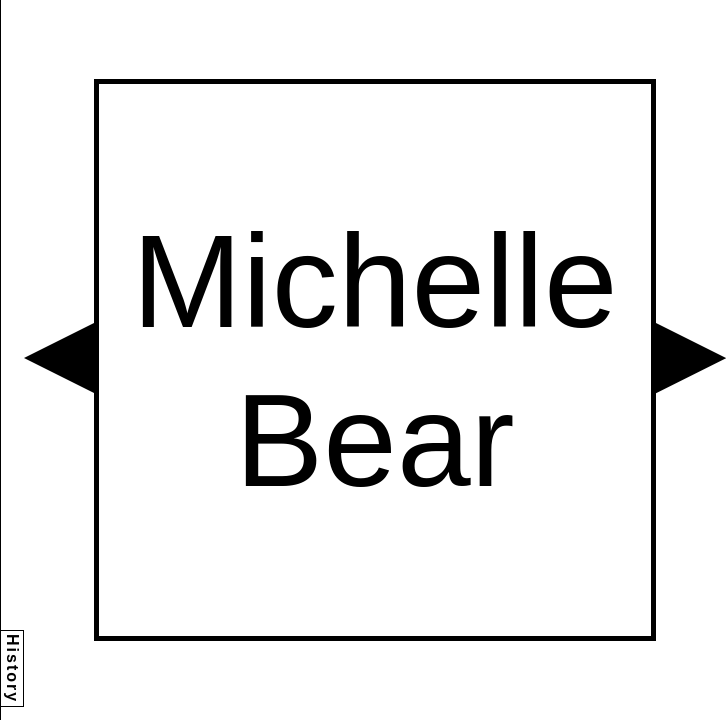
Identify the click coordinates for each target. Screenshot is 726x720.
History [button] (12, 668)
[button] (59, 358)
